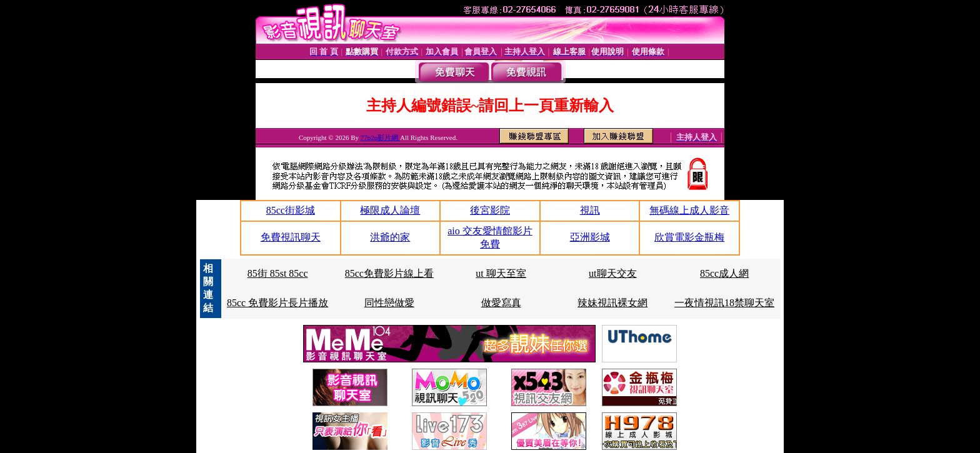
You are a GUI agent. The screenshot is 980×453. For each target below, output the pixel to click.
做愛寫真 (501, 303)
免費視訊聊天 (291, 237)
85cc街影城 (291, 210)
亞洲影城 (590, 237)
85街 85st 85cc (278, 273)
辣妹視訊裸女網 (612, 303)
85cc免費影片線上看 (389, 273)
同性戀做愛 (389, 303)
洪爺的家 (390, 237)
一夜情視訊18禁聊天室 (724, 303)
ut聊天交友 (612, 273)
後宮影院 (490, 210)
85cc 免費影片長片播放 (277, 303)
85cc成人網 (724, 273)
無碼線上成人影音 (689, 210)
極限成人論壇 (390, 210)
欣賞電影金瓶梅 (689, 237)
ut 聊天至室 (501, 273)
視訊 (590, 210)
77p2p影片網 (380, 137)
